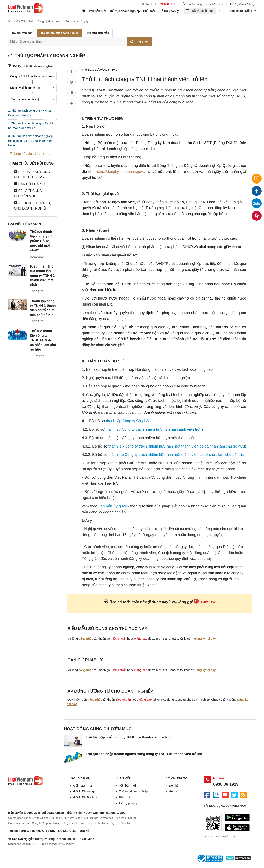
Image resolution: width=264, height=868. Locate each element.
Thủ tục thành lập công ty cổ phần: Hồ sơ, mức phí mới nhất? (41, 241)
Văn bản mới (97, 11)
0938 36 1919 (226, 784)
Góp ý (173, 791)
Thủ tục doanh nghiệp (124, 11)
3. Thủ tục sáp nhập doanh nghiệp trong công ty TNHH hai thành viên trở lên (30, 141)
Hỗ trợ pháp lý (169, 11)
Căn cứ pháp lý (30, 184)
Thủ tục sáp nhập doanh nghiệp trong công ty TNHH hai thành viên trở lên (144, 754)
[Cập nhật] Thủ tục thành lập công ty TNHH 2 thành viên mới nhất (42, 276)
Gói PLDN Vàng (84, 791)
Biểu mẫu (150, 11)
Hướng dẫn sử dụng (242, 4)
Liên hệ (174, 786)
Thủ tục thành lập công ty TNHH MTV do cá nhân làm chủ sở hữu (43, 340)
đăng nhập (86, 639)
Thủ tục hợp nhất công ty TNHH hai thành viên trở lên (128, 737)
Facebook (257, 192)
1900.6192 (208, 602)
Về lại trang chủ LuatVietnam (203, 4)
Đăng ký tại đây (205, 639)
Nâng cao (141, 639)
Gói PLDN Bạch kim (86, 797)
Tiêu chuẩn (119, 639)
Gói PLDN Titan (83, 786)
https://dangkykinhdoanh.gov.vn (122, 172)
